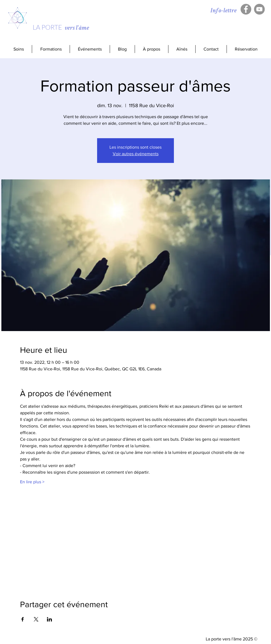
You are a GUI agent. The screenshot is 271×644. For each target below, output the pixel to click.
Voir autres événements (136, 154)
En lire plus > (32, 482)
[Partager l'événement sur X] (36, 619)
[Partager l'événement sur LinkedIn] (50, 619)
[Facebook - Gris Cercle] (246, 9)
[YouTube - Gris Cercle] (259, 9)
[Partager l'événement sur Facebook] (23, 619)
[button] (51, 49)
